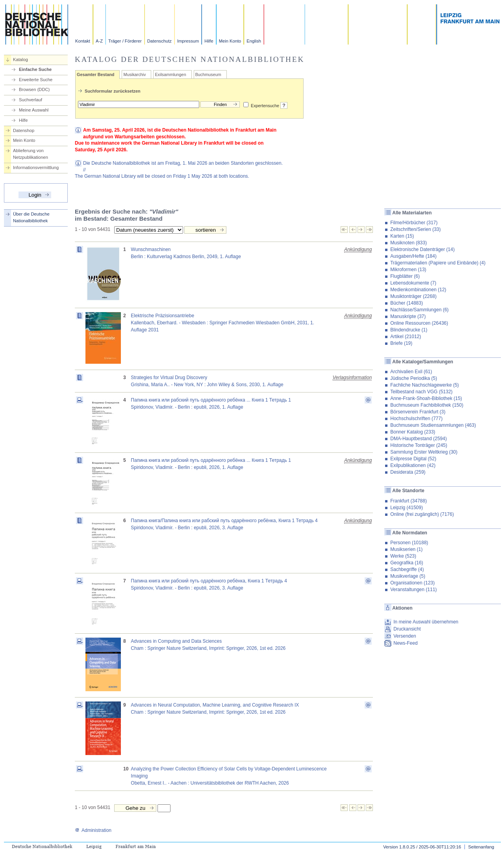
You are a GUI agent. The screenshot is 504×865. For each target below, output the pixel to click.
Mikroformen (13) (408, 270)
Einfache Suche (35, 69)
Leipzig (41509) (407, 508)
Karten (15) (402, 236)
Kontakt (83, 41)
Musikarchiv (134, 74)
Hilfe (209, 41)
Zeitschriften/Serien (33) (415, 229)
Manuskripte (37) (408, 316)
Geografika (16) (407, 563)
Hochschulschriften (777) (416, 419)
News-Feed (405, 643)
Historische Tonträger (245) (419, 445)
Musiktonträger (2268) (413, 296)
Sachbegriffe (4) (407, 569)
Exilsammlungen (170, 74)
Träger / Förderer (125, 41)
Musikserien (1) (406, 549)
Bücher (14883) (407, 303)
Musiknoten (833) (409, 243)
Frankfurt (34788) (409, 501)
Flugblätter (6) (405, 276)
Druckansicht (407, 629)
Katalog (20, 60)
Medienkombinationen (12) (418, 290)
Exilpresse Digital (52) (413, 459)
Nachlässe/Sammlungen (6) (419, 310)
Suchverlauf (31, 100)
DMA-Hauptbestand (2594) (418, 439)
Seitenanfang (481, 847)
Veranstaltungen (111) (413, 590)
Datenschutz (159, 41)
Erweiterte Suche (36, 80)
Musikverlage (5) (408, 576)
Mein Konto (230, 41)
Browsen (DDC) (34, 89)
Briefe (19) (401, 343)
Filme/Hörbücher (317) (414, 223)
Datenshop (24, 130)
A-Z (99, 41)
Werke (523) (403, 556)
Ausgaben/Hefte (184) (413, 256)
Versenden (405, 636)
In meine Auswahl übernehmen (426, 622)
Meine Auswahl (34, 110)
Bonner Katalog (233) (413, 432)
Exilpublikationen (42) (413, 465)
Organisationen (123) (412, 583)
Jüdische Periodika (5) (414, 378)
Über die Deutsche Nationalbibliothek (31, 217)
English (254, 41)
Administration (93, 830)
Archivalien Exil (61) (411, 372)
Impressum (188, 41)
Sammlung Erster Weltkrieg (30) (424, 452)
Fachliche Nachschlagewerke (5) (424, 385)
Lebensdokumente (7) (413, 283)
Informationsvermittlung (36, 167)
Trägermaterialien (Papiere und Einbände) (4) (438, 263)
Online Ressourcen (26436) (419, 323)
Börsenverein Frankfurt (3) (418, 412)
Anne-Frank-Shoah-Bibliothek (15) (426, 398)
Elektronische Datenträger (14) (422, 249)
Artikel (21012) (406, 337)
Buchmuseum (208, 74)
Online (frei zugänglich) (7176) (422, 514)
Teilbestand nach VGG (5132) (421, 392)
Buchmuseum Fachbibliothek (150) (427, 405)
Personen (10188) (409, 543)
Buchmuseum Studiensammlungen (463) (433, 425)
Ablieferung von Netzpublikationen (31, 154)
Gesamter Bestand (95, 74)
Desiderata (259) (408, 472)
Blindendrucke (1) (409, 330)
